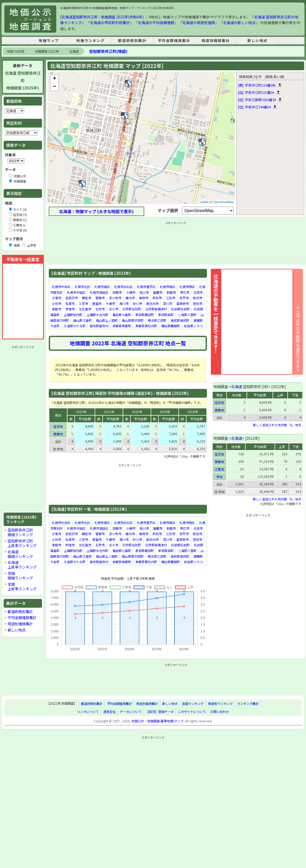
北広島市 (85, 309)
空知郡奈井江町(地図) (108, 51)
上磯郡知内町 (73, 315)
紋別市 (198, 298)
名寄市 (70, 303)
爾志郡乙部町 (157, 320)
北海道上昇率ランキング (22, 565)
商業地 (58, 434)
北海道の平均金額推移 (156, 23)
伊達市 (70, 309)
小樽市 (131, 292)
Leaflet (204, 202)
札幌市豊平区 (146, 287)
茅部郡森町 (166, 315)
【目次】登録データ (160, 712)
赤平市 (184, 298)
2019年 (165, 412)
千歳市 (110, 303)
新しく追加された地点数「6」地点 (277, 499)
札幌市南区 (168, 287)
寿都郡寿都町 (122, 326)
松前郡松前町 (180, 309)
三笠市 (84, 303)
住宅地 (58, 426)
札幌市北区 (82, 287)
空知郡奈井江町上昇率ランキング (22, 543)
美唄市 (144, 298)
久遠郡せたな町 (75, 326)
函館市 (117, 292)
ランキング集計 (248, 704)
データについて (131, 712)
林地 (219, 477)
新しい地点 (258, 40)
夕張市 (57, 298)
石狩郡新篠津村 (156, 309)
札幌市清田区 (99, 292)
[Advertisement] (23, 428)
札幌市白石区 (123, 287)
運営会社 (109, 712)
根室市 (97, 303)
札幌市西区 (187, 287)
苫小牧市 (115, 298)
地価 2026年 (16, 51)
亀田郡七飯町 (122, 315)
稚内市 (130, 298)
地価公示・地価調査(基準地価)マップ (157, 721)
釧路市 (171, 292)
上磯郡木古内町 (98, 315)
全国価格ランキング (20, 575)
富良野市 (183, 303)
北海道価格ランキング (20, 554)
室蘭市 (158, 292)
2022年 (81, 412)
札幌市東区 (102, 287)
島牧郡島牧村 (99, 326)
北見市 (198, 292)
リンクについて (88, 712)
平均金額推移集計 (174, 40)
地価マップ (49, 40)
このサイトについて (192, 712)
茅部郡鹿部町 (145, 315)
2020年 (137, 412)
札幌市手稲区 (76, 292)
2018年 (193, 412)
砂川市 (137, 303)
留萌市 (100, 298)
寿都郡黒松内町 (146, 326)
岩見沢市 (72, 298)
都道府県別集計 (132, 40)
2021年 (109, 412)
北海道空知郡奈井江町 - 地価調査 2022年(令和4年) (103, 17)
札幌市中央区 (61, 287)
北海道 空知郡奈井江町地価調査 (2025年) (23, 80)
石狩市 (100, 309)
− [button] (55, 87)
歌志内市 (152, 303)
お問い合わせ (220, 712)
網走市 (87, 298)
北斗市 (114, 309)
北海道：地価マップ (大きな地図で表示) (96, 211)
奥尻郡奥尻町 (180, 320)
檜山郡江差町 (82, 320)
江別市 (171, 298)
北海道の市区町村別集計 (110, 23)
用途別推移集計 (216, 40)
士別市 (57, 303)
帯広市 (185, 292)
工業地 (219, 469)
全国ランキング (193, 704)
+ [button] (55, 79)
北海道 (74, 51)
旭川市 (144, 292)
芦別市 (157, 298)
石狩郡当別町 (132, 309)
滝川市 (124, 303)
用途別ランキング (220, 704)
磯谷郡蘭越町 (171, 326)
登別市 (198, 303)
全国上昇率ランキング (22, 586)
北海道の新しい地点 (239, 23)
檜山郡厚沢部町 (133, 320)
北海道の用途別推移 (199, 23)
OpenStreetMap (224, 202)
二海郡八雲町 (187, 315)
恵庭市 (57, 309)
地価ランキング (90, 40)
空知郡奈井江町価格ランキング (20, 532)
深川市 (168, 303)
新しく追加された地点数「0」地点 (277, 425)
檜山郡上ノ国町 (107, 320)
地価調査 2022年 (47, 51)
